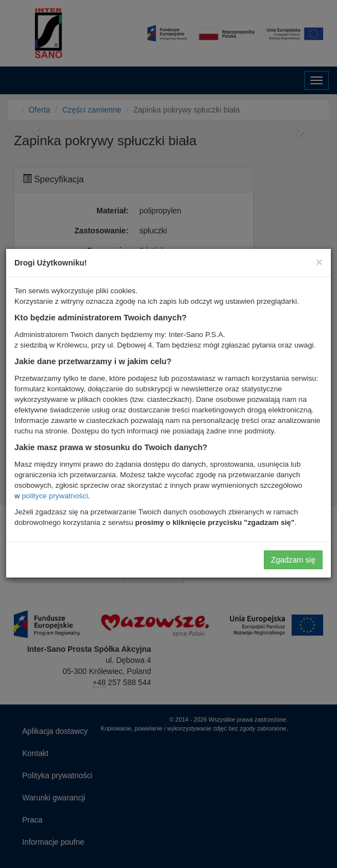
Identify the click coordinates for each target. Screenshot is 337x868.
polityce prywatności (55, 496)
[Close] (319, 262)
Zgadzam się (293, 560)
